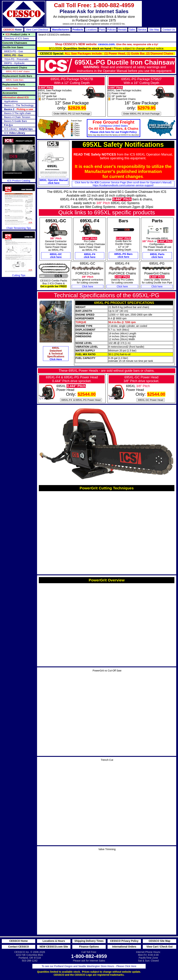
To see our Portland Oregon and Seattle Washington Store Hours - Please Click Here (89, 966)
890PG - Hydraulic (14, 63)
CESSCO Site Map (160, 941)
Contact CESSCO (18, 947)
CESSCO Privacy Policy (124, 941)
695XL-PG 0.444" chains (18, 72)
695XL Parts (12, 88)
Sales (132, 30)
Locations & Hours (54, 941)
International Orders (124, 947)
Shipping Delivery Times (89, 941)
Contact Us (169, 30)
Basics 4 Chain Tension (17, 117)
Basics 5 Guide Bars (16, 121)
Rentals (122, 30)
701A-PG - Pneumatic (16, 59)
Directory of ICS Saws (16, 38)
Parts (102, 30)
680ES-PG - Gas (14, 51)
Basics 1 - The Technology (19, 105)
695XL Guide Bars (15, 80)
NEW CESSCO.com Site (54, 947)
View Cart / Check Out (159, 947)
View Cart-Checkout (37, 30)
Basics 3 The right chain (18, 113)
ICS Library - (18, 129)
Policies (111, 30)
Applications (11, 101)
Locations (91, 30)
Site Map (154, 30)
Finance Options (89, 947)
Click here (88, 286)
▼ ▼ (16, 34)
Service (142, 30)
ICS (15, 133)
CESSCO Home (19, 941)
